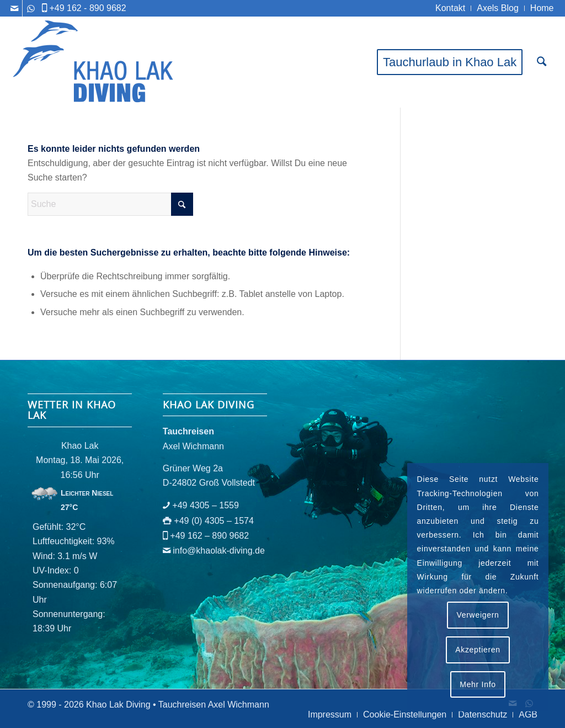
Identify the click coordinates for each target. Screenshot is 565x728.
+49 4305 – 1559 (206, 505)
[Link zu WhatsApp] (31, 8)
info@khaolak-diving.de (219, 551)
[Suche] (542, 62)
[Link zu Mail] (14, 8)
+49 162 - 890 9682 (87, 8)
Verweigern (478, 615)
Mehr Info (478, 684)
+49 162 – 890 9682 (209, 536)
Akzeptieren (478, 650)
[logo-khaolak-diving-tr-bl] (94, 62)
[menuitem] (451, 8)
